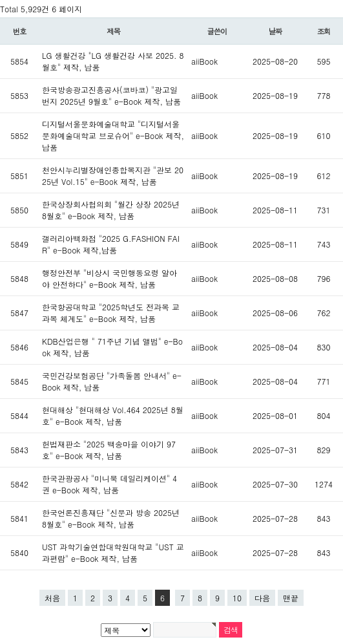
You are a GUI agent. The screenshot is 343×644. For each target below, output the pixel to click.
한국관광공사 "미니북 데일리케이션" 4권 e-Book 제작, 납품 (109, 484)
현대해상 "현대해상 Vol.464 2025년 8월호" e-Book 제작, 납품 (113, 415)
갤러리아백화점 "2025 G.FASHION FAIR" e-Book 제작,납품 (111, 244)
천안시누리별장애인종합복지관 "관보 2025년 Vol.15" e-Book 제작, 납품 (113, 176)
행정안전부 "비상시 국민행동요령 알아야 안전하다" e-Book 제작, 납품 (109, 278)
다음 (262, 598)
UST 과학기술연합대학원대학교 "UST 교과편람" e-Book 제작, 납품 (113, 553)
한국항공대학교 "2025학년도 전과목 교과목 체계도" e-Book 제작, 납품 (111, 313)
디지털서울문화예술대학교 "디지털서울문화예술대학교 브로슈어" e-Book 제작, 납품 (113, 135)
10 (237, 598)
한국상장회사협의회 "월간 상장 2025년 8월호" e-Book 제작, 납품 (111, 210)
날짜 (275, 31)
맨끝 (291, 598)
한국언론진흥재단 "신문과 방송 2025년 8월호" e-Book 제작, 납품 (111, 518)
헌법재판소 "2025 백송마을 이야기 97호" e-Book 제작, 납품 (109, 450)
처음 (52, 598)
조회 (324, 31)
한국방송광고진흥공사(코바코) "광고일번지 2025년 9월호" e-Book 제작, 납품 (111, 95)
